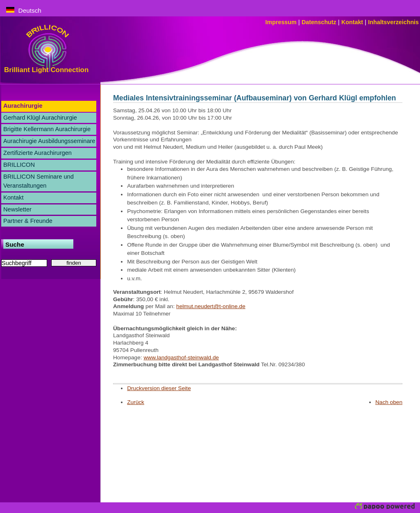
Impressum (282, 22)
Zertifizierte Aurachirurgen (37, 153)
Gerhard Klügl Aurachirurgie (40, 118)
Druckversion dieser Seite (159, 388)
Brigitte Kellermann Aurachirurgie (47, 129)
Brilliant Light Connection (46, 70)
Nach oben (389, 402)
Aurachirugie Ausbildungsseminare (49, 141)
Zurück (136, 402)
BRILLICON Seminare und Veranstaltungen (39, 181)
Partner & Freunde (28, 221)
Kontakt (353, 22)
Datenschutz (320, 22)
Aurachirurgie (23, 106)
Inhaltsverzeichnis (393, 22)
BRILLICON (19, 165)
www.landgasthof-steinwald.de (181, 358)
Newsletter (17, 209)
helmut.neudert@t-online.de (211, 306)
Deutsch (24, 10)
